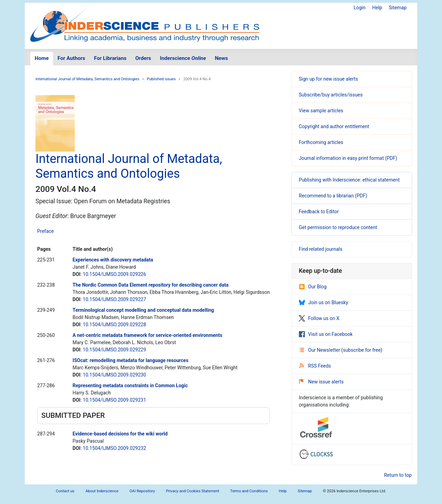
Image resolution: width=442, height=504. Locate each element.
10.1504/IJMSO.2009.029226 (115, 274)
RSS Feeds (315, 366)
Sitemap (398, 8)
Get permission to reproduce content (338, 227)
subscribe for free (362, 350)
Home (42, 58)
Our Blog (313, 287)
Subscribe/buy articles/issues (331, 95)
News (221, 58)
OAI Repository (142, 491)
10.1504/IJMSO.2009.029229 (115, 350)
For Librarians (110, 58)
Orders (143, 58)
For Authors (71, 58)
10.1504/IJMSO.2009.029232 (115, 448)
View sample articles (321, 111)
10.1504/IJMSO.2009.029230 (115, 375)
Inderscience (183, 58)
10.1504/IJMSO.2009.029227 (115, 299)
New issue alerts (321, 382)
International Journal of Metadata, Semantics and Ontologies (87, 79)
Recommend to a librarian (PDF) (333, 196)
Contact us (65, 491)
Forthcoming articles (321, 142)
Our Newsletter (320, 350)
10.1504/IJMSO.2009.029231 (115, 400)
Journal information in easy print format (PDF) (348, 158)
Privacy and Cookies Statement (193, 491)
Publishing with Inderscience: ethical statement (349, 180)
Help (377, 8)
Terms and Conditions (249, 491)
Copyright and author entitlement (334, 126)
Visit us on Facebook (326, 334)
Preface (45, 231)
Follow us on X (319, 318)
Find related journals (320, 249)
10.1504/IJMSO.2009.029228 (115, 325)
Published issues (161, 79)
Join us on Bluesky (323, 302)
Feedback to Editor (319, 212)
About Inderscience (102, 491)
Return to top (398, 475)
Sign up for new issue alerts (328, 79)
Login (360, 8)
